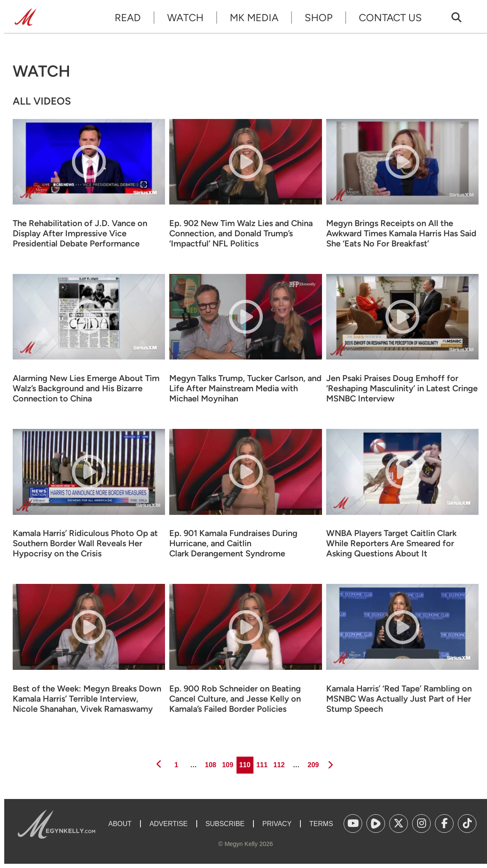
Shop (319, 18)
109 (227, 763)
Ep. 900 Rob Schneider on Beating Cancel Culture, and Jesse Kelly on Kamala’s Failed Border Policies (235, 699)
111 (261, 763)
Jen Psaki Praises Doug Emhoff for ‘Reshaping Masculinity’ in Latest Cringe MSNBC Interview (402, 388)
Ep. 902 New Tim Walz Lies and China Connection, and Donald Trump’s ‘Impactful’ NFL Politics (241, 233)
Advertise (168, 824)
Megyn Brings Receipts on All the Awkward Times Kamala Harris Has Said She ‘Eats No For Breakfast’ (401, 233)
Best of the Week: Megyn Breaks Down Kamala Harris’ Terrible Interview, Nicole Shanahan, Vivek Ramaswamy (87, 699)
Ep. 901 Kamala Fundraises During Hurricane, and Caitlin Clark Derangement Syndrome (233, 543)
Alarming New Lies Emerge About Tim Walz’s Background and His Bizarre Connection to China (86, 388)
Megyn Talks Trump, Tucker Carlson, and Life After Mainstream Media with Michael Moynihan (245, 388)
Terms (321, 824)
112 (278, 763)
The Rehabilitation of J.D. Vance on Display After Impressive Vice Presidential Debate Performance (80, 233)
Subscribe (225, 824)
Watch (185, 18)
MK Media (254, 18)
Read (128, 18)
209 (312, 763)
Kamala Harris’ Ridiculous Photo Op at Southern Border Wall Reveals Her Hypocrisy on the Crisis (85, 543)
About (120, 824)
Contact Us (390, 18)
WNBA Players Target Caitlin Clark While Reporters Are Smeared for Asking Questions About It (391, 543)
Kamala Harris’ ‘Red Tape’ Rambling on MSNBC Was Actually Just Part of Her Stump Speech (399, 699)
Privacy (277, 824)
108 (210, 763)
